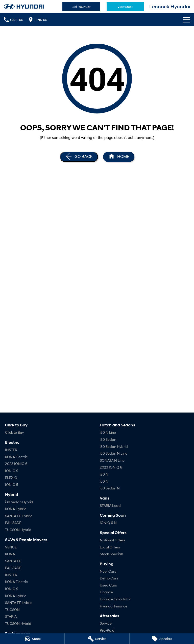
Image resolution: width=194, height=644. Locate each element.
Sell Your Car (81, 7)
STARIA (11, 616)
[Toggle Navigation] (187, 20)
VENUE (11, 547)
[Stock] (32, 639)
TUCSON (12, 610)
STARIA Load (110, 505)
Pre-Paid (107, 630)
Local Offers (110, 547)
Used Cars (108, 585)
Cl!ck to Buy (14, 432)
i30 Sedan (108, 439)
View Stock (125, 7)
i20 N (104, 474)
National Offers (112, 540)
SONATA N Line (112, 460)
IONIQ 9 (12, 471)
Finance (106, 592)
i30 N (104, 481)
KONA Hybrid (16, 509)
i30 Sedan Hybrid (19, 502)
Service (106, 623)
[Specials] (162, 639)
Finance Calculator (115, 599)
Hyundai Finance (114, 606)
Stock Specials (112, 554)
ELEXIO (11, 477)
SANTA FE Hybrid (19, 516)
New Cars (108, 571)
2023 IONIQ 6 (16, 464)
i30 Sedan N (110, 488)
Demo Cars (109, 578)
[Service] (97, 639)
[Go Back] (79, 157)
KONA (10, 554)
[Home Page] (24, 7)
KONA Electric (16, 457)
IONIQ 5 (12, 485)
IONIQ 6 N (108, 523)
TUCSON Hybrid (18, 530)
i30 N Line (108, 432)
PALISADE (13, 523)
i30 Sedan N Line (114, 453)
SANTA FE (13, 561)
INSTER (11, 450)
